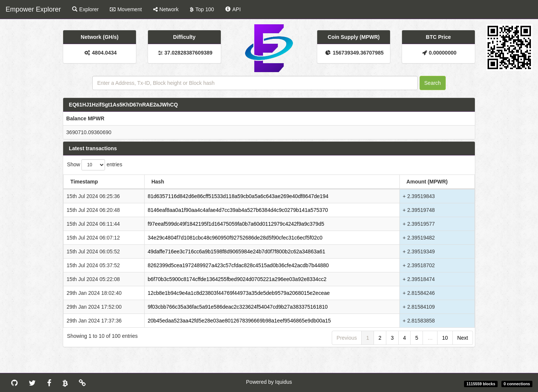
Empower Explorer (33, 9)
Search (433, 83)
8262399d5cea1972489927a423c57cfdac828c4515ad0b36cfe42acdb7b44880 (238, 265)
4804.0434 (104, 53)
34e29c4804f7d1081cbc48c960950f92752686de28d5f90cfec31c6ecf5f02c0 (235, 238)
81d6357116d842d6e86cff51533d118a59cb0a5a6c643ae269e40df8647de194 (238, 196)
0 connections (517, 384)
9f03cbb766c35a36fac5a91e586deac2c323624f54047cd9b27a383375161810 (238, 307)
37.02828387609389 (188, 53)
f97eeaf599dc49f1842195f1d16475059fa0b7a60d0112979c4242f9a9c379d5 (236, 224)
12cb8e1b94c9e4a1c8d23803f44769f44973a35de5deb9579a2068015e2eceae (239, 293)
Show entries (95, 165)
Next (463, 338)
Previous (347, 338)
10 (445, 338)
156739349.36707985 (358, 53)
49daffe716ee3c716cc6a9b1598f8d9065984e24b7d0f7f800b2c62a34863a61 (236, 251)
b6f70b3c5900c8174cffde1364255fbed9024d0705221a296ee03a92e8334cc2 (237, 279)
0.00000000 (443, 53)
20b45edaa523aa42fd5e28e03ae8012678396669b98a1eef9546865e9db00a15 (239, 321)
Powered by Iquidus (269, 382)
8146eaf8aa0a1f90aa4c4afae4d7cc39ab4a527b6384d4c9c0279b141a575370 (238, 210)
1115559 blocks (481, 384)
